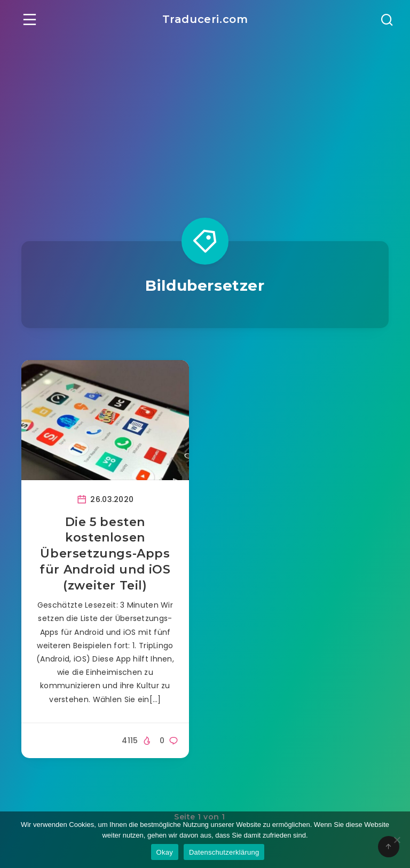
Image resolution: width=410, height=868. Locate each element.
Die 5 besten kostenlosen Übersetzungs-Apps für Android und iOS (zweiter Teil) (105, 554)
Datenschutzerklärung (224, 852)
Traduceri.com (205, 19)
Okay (165, 852)
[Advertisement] (205, 118)
